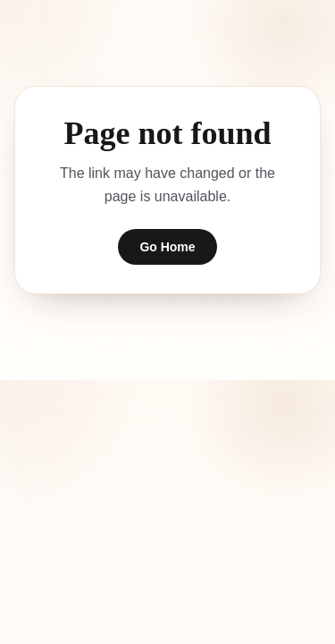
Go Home (167, 247)
